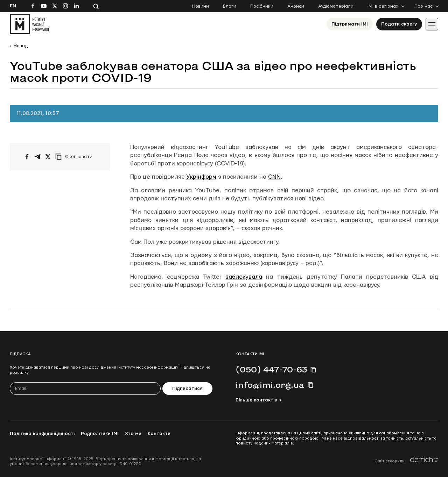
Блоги (230, 6)
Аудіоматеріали (336, 6)
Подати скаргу (399, 24)
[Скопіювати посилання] (76, 157)
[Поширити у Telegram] (37, 157)
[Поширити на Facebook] (27, 157)
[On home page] (29, 24)
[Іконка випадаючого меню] (432, 24)
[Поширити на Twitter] (48, 157)
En (13, 6)
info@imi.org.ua (270, 385)
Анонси (296, 6)
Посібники (262, 6)
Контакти (159, 434)
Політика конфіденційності (42, 434)
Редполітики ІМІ (100, 434)
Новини (201, 6)
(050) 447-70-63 (271, 369)
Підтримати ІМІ (350, 24)
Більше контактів (256, 400)
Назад (21, 46)
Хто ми (133, 434)
